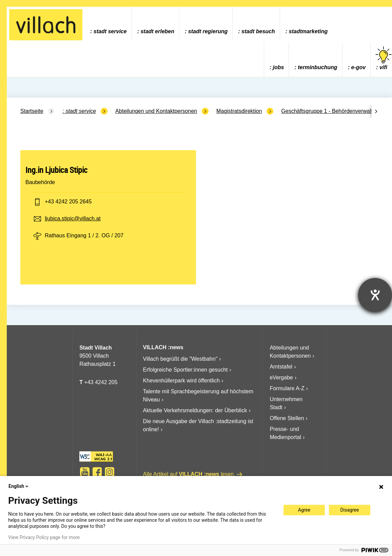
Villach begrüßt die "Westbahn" (180, 359)
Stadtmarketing (308, 31)
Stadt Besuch (258, 31)
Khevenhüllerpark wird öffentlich (182, 381)
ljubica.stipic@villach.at (73, 219)
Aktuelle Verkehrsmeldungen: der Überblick (195, 410)
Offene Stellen (287, 418)
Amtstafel (281, 367)
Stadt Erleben (157, 31)
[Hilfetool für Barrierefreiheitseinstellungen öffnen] (375, 295)
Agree (304, 510)
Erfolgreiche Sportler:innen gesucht (185, 370)
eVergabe (281, 378)
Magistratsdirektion (239, 111)
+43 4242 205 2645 (68, 202)
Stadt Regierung (208, 31)
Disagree (350, 510)
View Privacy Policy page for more (44, 537)
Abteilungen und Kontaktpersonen (156, 111)
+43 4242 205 (101, 382)
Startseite (32, 111)
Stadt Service (110, 31)
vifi (384, 58)
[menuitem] (108, 24)
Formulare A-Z (287, 388)
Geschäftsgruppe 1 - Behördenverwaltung (331, 111)
